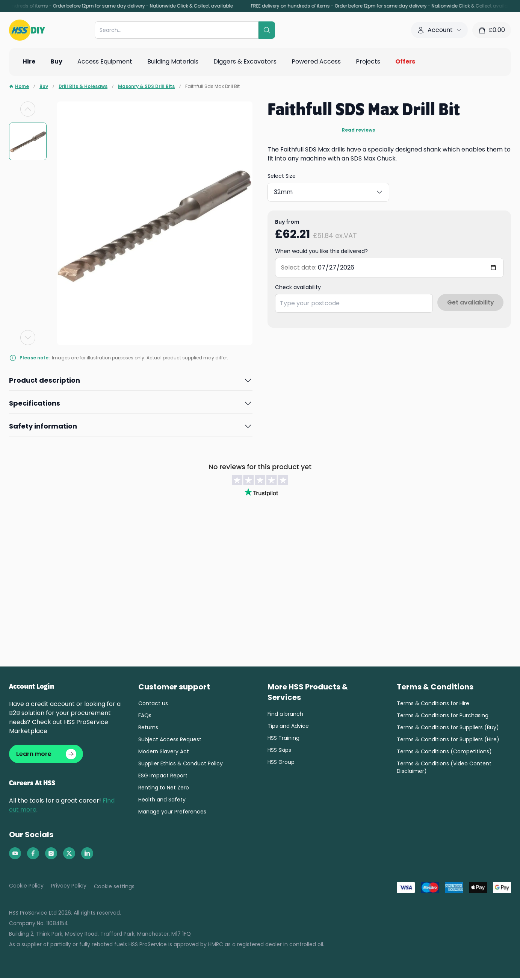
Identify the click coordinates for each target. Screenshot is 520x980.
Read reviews (358, 130)
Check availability (298, 284)
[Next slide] (28, 338)
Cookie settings (114, 888)
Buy (44, 86)
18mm (292, 190)
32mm (373, 190)
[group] (28, 141)
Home (19, 86)
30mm (332, 190)
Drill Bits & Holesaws (83, 86)
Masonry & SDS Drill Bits (146, 86)
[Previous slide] (28, 109)
